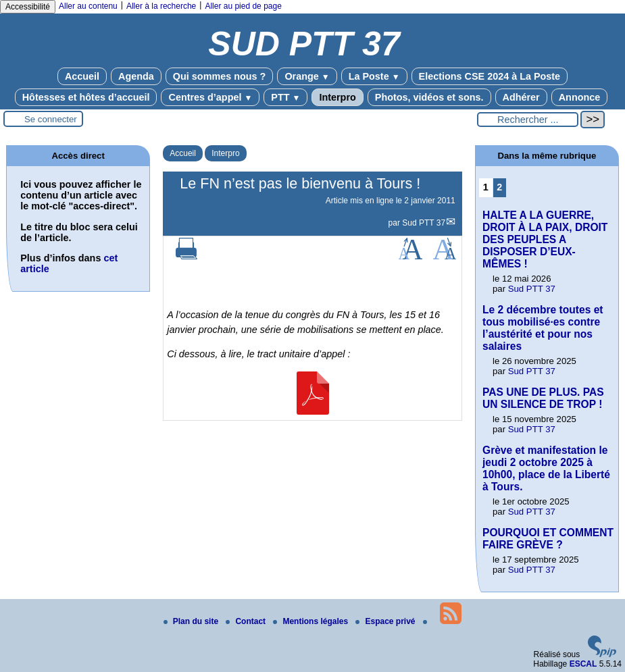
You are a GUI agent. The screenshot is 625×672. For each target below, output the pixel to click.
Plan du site (192, 621)
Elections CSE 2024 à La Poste (490, 76)
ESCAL (583, 664)
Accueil (82, 76)
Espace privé (386, 621)
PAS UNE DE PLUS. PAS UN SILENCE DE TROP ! (543, 398)
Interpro (337, 97)
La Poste (374, 76)
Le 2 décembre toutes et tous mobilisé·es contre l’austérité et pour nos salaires (543, 328)
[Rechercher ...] (528, 120)
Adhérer (521, 97)
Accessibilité (28, 7)
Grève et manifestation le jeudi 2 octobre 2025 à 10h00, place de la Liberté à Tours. (546, 468)
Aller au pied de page (243, 6)
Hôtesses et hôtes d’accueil (86, 97)
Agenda (136, 76)
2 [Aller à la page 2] (499, 187)
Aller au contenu (88, 6)
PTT (285, 97)
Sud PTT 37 (424, 223)
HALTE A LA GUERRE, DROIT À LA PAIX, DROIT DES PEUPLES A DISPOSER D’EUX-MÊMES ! (545, 239)
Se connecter (51, 119)
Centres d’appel (210, 97)
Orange (307, 76)
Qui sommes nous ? (220, 76)
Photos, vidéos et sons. (429, 97)
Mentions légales (311, 621)
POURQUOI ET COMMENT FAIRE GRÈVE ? (548, 539)
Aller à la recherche (161, 6)
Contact (247, 621)
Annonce (580, 97)
